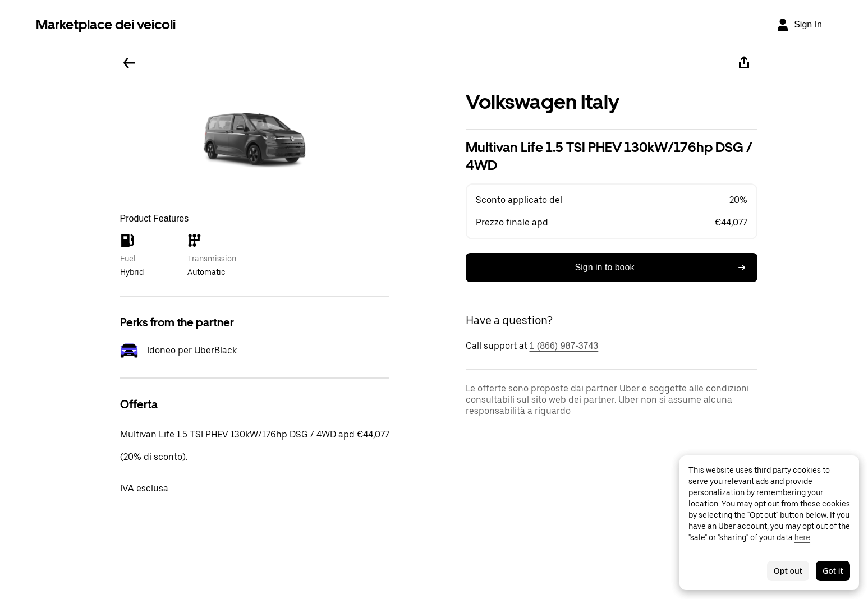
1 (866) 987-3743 (564, 346)
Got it (833, 571)
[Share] (744, 63)
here (802, 537)
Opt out (788, 571)
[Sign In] (799, 25)
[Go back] (129, 63)
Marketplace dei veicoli (106, 24)
